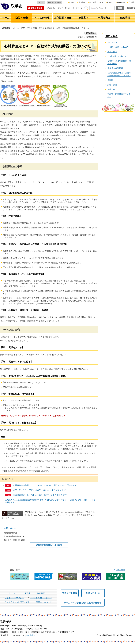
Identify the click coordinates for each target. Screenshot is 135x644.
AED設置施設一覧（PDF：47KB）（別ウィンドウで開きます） (41, 495)
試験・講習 (112, 85)
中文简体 (82, 2)
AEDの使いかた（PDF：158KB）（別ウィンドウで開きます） (40, 490)
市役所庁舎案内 (70, 593)
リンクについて (11, 593)
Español (110, 2)
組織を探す (51, 8)
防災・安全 (26, 28)
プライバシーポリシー (14, 598)
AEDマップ (112, 42)
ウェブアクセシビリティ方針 (17, 602)
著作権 (28, 593)
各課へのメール (93, 593)
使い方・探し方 (64, 8)
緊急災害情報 (37, 8)
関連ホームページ (44, 602)
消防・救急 (38, 28)
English (72, 2)
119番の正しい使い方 (117, 56)
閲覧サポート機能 (55, 2)
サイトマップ (77, 8)
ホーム (16, 28)
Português (121, 2)
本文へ (41, 2)
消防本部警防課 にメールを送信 (49, 545)
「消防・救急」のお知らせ (119, 47)
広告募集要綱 (119, 570)
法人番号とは (32, 635)
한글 (102, 2)
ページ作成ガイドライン (41, 598)
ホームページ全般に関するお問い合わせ (83, 603)
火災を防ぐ (112, 52)
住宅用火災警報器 (115, 68)
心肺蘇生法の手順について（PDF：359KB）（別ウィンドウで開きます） (45, 485)
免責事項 (41, 593)
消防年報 (111, 89)
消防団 (110, 80)
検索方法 (131, 8)
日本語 (131, 2)
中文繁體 (93, 2)
